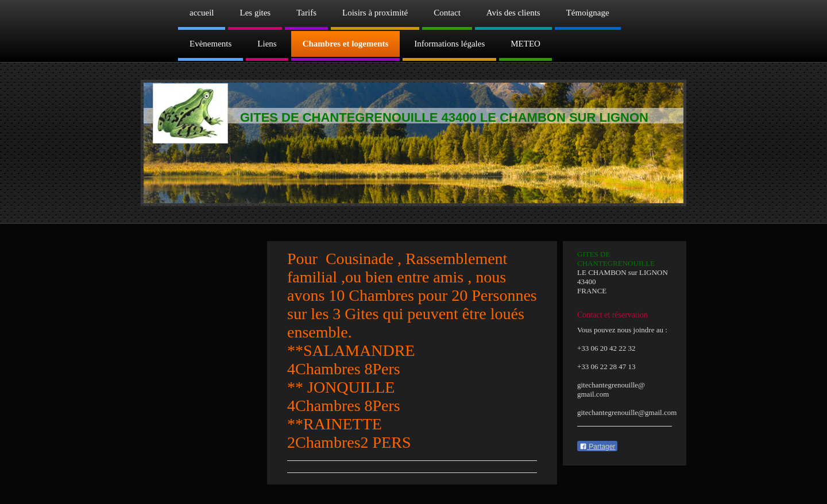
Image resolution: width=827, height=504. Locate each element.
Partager (597, 447)
